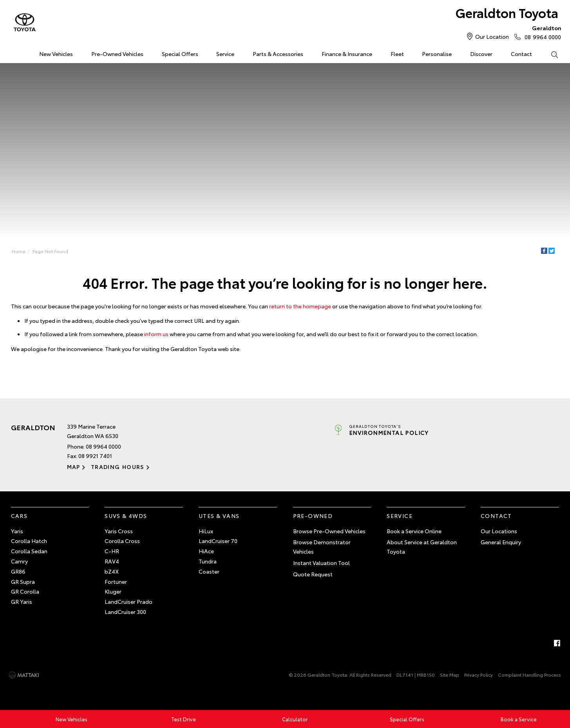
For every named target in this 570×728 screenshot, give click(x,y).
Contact (521, 54)
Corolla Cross (122, 541)
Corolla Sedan (29, 551)
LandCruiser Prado (128, 601)
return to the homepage (300, 306)
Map (74, 467)
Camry (19, 561)
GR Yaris (22, 601)
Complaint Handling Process (529, 675)
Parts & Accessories (278, 54)
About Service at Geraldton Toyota (422, 547)
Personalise (437, 54)
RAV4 (112, 561)
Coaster (209, 571)
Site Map (450, 675)
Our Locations (499, 531)
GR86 (18, 571)
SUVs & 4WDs (126, 516)
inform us (156, 334)
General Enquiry (501, 542)
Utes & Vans (219, 516)
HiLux (206, 531)
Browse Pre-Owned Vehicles (329, 531)
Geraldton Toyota (507, 12)
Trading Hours (118, 467)
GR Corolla (25, 591)
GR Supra (23, 581)
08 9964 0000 (541, 32)
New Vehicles (56, 54)
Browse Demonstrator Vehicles (322, 547)
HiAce (206, 551)
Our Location (492, 36)
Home (12, 52)
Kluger (113, 591)
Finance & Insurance (347, 54)
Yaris (17, 531)
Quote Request (313, 574)
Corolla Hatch (29, 541)
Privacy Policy (479, 675)
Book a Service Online (414, 531)
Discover (481, 54)
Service (225, 54)
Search (550, 54)
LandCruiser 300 (125, 612)
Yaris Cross (119, 531)
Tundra (208, 561)
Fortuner (116, 581)
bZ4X (112, 571)
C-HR (112, 551)
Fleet (397, 54)
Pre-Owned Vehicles (117, 54)
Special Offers (180, 54)
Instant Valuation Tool (321, 563)
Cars (19, 516)
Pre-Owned (313, 516)
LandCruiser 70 (218, 541)
